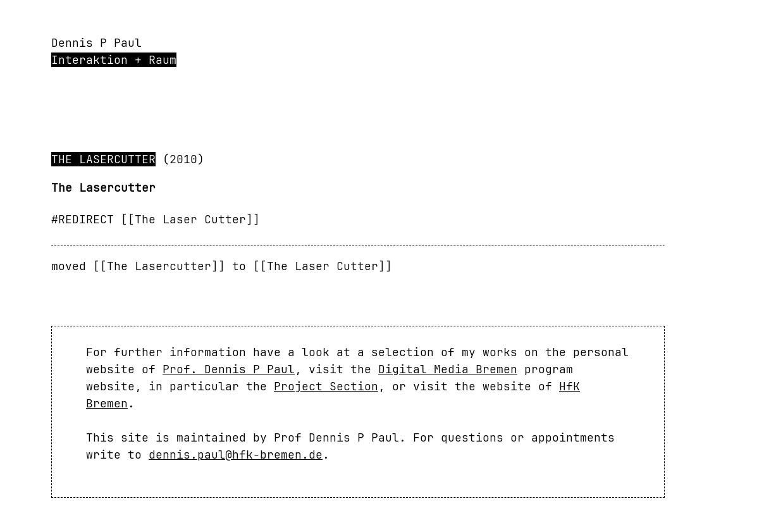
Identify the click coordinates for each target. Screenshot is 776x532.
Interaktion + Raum (114, 60)
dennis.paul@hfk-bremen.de (236, 455)
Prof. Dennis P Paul (229, 369)
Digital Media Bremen (448, 369)
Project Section (326, 386)
